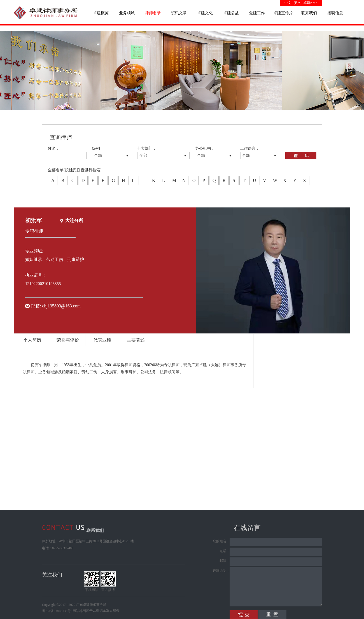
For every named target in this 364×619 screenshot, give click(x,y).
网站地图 (78, 611)
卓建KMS (311, 3)
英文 (297, 3)
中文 (288, 3)
